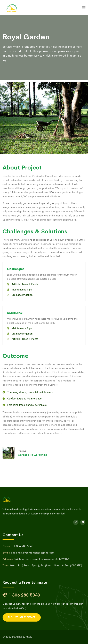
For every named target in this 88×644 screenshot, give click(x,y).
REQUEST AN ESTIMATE (22, 617)
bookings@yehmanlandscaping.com (33, 553)
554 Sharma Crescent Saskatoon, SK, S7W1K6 (42, 559)
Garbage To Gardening (33, 455)
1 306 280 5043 (24, 595)
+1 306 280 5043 (22, 546)
